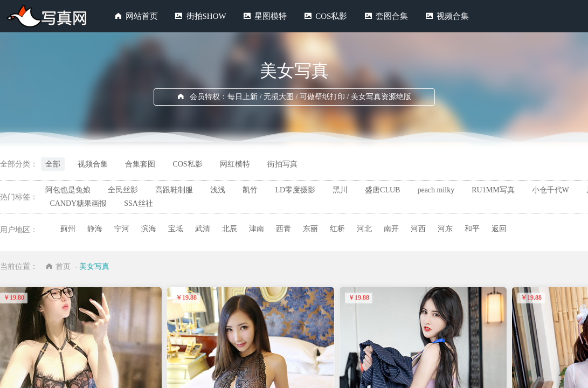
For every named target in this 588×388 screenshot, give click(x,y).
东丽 (310, 229)
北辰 (230, 229)
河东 (445, 229)
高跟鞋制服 (174, 190)
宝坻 (176, 229)
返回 (499, 229)
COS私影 (331, 16)
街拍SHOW (206, 16)
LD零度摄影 (295, 190)
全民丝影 (123, 190)
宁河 (122, 229)
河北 (364, 229)
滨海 (149, 229)
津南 (257, 229)
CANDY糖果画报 (78, 203)
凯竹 (250, 190)
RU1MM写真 (493, 190)
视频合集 (453, 16)
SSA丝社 (139, 203)
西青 (283, 229)
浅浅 (218, 190)
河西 (418, 229)
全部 (53, 164)
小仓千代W (551, 190)
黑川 (340, 190)
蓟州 (68, 229)
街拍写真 (282, 164)
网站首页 (142, 16)
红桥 (337, 229)
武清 (203, 229)
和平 (472, 229)
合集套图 (140, 164)
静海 (95, 229)
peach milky (436, 190)
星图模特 (271, 16)
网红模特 (235, 164)
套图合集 (392, 16)
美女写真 (94, 266)
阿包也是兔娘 (68, 190)
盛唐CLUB (382, 190)
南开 (391, 229)
